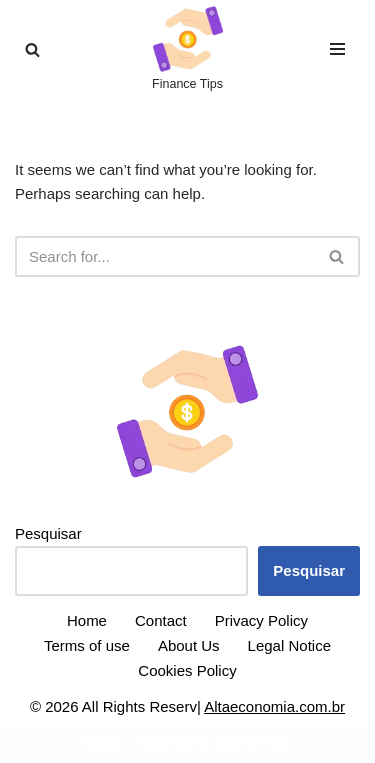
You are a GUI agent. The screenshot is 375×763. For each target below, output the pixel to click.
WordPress (253, 742)
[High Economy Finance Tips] (187, 49)
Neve (102, 742)
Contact (161, 620)
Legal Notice (289, 645)
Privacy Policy (261, 620)
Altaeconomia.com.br (274, 706)
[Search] (32, 49)
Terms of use (87, 645)
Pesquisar (48, 533)
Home (87, 620)
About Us (189, 645)
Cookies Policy (187, 670)
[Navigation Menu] (337, 49)
